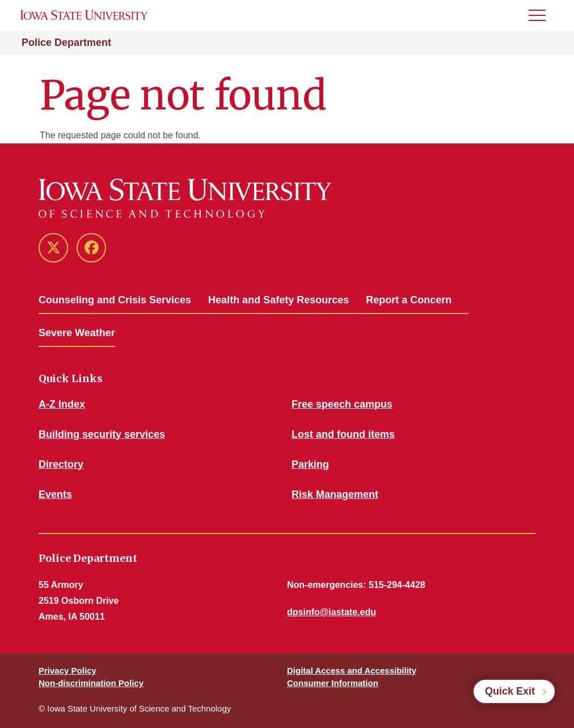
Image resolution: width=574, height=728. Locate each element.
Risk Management (335, 494)
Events (55, 494)
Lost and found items (343, 434)
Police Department (66, 43)
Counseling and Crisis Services (115, 300)
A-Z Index (62, 404)
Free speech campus (342, 404)
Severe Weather (77, 333)
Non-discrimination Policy (91, 683)
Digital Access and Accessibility (352, 670)
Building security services (102, 434)
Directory (61, 464)
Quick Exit (510, 691)
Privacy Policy (67, 670)
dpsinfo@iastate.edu (332, 612)
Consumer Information (333, 683)
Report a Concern (409, 300)
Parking (310, 464)
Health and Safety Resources (278, 300)
